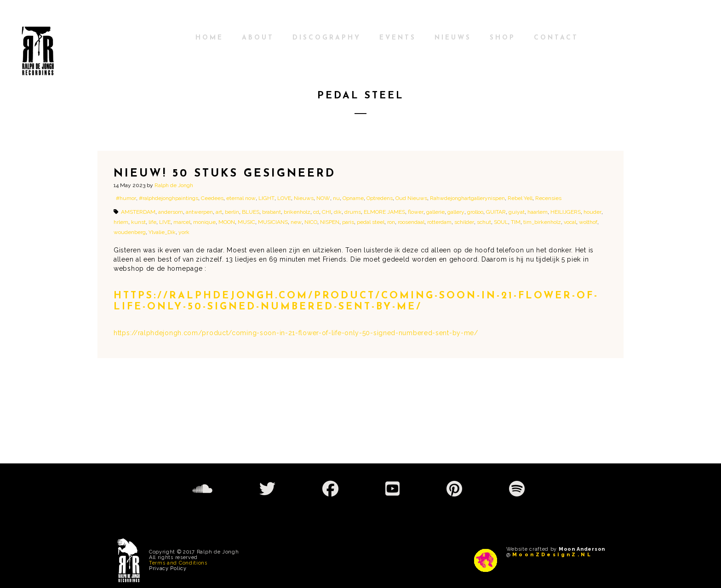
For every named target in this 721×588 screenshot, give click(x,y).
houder (592, 212)
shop (503, 38)
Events (398, 38)
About (258, 38)
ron (391, 222)
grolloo (475, 212)
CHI (326, 212)
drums (353, 212)
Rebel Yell (520, 198)
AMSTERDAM (138, 212)
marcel (182, 222)
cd (316, 212)
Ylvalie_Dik (162, 232)
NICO (311, 222)
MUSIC (246, 222)
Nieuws (453, 38)
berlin (232, 212)
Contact (556, 38)
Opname (353, 198)
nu (336, 198)
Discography (327, 38)
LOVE (284, 198)
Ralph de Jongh (174, 185)
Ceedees (212, 198)
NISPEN (330, 222)
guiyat (517, 212)
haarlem (538, 212)
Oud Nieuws (411, 198)
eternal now (241, 198)
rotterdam (439, 222)
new (296, 222)
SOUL (501, 222)
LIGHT (266, 198)
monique (204, 222)
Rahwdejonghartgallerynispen (467, 198)
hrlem (121, 222)
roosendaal (411, 222)
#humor (126, 198)
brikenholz (297, 212)
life (152, 222)
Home (209, 38)
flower (416, 212)
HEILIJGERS (566, 212)
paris (348, 222)
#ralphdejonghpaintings (169, 198)
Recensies (548, 198)
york (184, 232)
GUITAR (496, 212)
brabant (272, 212)
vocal (570, 222)
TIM (516, 222)
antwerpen (199, 212)
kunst (138, 222)
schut (484, 222)
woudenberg (130, 232)
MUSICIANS (273, 222)
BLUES (251, 212)
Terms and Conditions (178, 563)
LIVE (165, 222)
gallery (456, 212)
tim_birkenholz (542, 222)
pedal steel (371, 222)
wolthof (588, 222)
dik (338, 212)
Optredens (380, 198)
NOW (323, 198)
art (219, 212)
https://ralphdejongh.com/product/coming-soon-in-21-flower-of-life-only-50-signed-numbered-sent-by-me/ (296, 333)
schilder (464, 222)
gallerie (435, 212)
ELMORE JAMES (384, 212)
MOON (227, 222)
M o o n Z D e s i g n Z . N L (551, 555)
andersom (171, 212)
